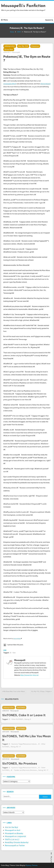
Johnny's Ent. (10, 46)
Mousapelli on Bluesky (14, 833)
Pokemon (35, 46)
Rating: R (28, 723)
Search (49, 20)
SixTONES (21, 712)
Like (5, 650)
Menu (4, 20)
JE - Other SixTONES (16, 723)
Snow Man (9, 49)
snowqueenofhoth (10, 84)
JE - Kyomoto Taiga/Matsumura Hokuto (22, 748)
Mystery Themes (31, 865)
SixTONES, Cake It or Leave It (24, 719)
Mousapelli (16, 52)
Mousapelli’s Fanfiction (23, 6)
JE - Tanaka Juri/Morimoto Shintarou (24, 774)
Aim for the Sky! (12, 827)
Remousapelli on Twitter (15, 845)
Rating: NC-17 (16, 751)
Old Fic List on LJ (12, 839)
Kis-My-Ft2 (23, 46)
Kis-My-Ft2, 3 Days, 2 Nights (41, 691)
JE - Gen (13, 653)
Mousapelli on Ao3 (13, 830)
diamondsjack (46, 84)
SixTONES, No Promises (20, 768)
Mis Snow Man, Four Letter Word (14, 691)
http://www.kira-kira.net (30, 675)
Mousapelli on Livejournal (16, 836)
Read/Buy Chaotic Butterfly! (17, 842)
